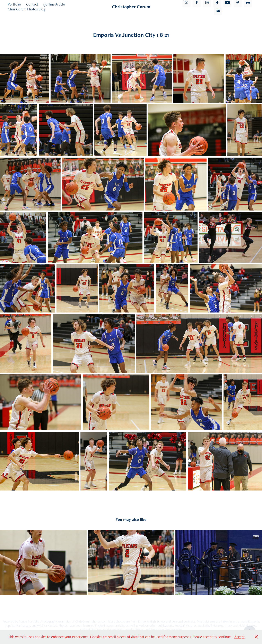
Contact (32, 4)
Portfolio (14, 4)
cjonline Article (54, 4)
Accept (239, 637)
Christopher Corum (131, 7)
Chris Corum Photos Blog (27, 9)
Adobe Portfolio (29, 621)
